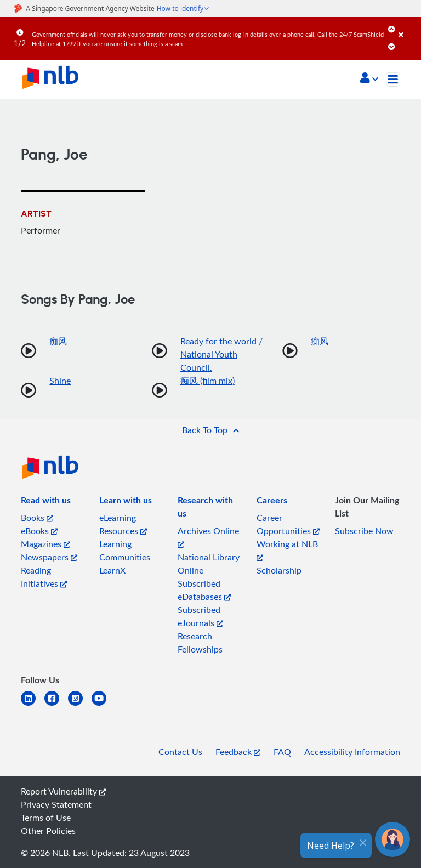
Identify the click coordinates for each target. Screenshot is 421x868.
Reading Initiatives (44, 577)
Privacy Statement (56, 804)
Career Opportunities (288, 524)
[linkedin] (33, 705)
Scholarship (279, 570)
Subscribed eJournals (200, 616)
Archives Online (208, 537)
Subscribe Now (364, 531)
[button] (369, 79)
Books (37, 518)
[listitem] (46, 502)
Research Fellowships (200, 643)
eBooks (39, 531)
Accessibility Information (352, 752)
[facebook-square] (56, 705)
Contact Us (180, 752)
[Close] (408, 27)
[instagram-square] (80, 705)
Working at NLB (287, 550)
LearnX (112, 570)
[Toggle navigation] (393, 80)
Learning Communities (125, 551)
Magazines (45, 544)
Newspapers (49, 557)
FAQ (282, 752)
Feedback (238, 752)
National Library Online (209, 564)
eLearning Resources (123, 524)
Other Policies (48, 831)
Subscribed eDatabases (204, 590)
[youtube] (103, 705)
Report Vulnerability (63, 791)
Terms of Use (46, 818)
